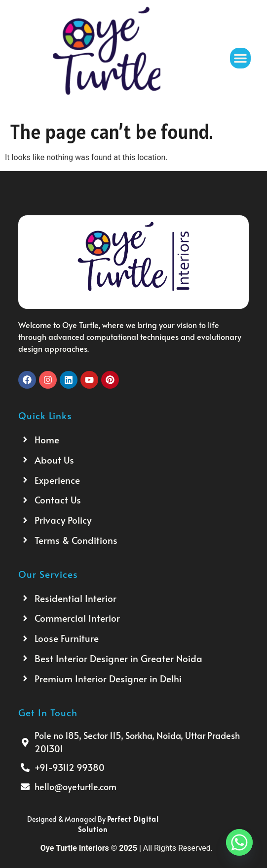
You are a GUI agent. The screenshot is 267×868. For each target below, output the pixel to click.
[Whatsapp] (239, 842)
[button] (240, 58)
